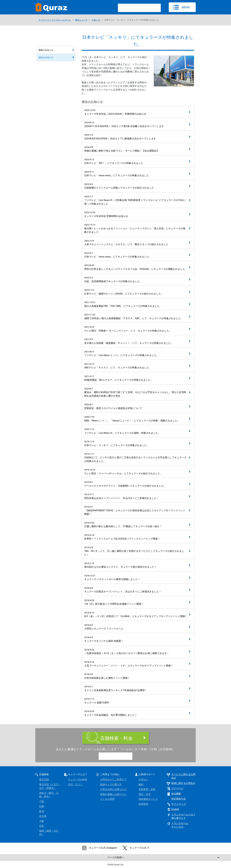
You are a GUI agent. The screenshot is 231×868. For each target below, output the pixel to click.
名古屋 (43, 816)
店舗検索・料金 (116, 738)
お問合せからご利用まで (113, 780)
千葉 (42, 802)
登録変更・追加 (147, 789)
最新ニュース (81, 20)
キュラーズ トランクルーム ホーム (55, 20)
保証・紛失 (145, 794)
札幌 (42, 806)
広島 (42, 826)
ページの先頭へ (116, 857)
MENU (186, 7)
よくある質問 (107, 799)
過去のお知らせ (46, 57)
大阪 (42, 821)
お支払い (143, 780)
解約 (141, 785)
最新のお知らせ (46, 50)
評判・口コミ (75, 785)
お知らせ (96, 20)
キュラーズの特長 (78, 780)
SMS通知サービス (148, 799)
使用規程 (143, 804)
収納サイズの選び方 (111, 785)
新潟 (42, 811)
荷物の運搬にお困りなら (113, 794)
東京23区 (44, 780)
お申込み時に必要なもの (113, 789)
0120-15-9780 (118, 756)
